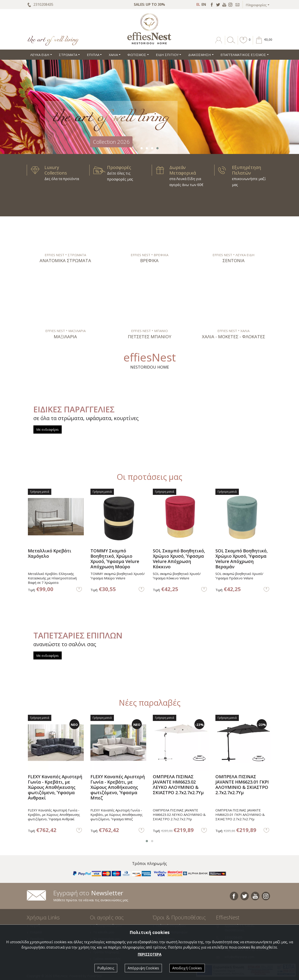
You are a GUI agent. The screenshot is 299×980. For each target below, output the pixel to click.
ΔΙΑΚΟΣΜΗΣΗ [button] (200, 55)
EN (204, 4)
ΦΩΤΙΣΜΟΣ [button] (137, 55)
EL (198, 4)
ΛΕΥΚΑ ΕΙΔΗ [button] (40, 55)
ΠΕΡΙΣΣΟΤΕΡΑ (150, 954)
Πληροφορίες (256, 5)
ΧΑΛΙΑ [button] (113, 55)
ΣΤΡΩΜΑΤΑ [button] (68, 55)
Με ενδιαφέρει (48, 429)
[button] (243, 43)
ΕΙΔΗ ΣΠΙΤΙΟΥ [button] (167, 55)
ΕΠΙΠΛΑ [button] (93, 55)
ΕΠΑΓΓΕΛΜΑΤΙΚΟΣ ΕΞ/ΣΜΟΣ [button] (243, 55)
